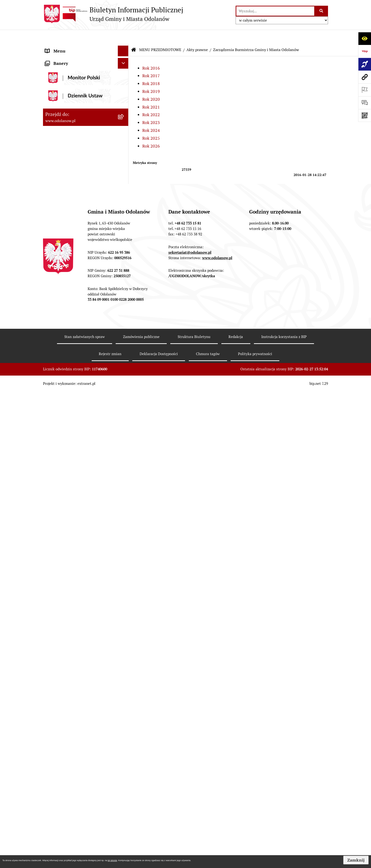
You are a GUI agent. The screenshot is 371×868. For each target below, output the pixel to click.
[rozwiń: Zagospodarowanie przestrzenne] (124, 353)
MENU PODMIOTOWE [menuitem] (66, 47)
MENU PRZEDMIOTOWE (160, 36)
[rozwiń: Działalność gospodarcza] (124, 401)
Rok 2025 (151, 124)
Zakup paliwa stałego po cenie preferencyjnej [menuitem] (73, 713)
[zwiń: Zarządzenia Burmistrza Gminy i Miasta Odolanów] (124, 106)
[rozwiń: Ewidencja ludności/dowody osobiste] (124, 414)
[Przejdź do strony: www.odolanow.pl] (365, 77)
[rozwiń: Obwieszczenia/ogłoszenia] (124, 462)
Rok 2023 (151, 108)
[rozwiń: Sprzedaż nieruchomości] (124, 476)
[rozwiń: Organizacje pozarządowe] (124, 503)
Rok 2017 (151, 61)
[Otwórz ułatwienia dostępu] (365, 38)
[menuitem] (86, 72)
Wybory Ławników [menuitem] (62, 817)
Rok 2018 (151, 69)
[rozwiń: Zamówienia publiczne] (124, 319)
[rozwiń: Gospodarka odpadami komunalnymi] (124, 380)
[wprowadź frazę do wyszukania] (275, 11)
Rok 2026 (151, 132)
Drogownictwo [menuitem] (59, 772)
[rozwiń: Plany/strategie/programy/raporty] (124, 490)
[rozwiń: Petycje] (124, 586)
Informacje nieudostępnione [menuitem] (72, 682)
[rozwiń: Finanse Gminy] (124, 277)
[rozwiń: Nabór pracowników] (124, 448)
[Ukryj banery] (123, 829)
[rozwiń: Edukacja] (124, 517)
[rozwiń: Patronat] (124, 545)
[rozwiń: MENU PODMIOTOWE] (124, 48)
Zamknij (356, 860)
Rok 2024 (151, 116)
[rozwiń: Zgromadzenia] (124, 572)
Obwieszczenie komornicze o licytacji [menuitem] (80, 751)
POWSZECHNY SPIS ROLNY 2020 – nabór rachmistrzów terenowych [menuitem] (78, 786)
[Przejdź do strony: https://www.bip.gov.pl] (365, 51)
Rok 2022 (151, 100)
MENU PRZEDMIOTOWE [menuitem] (68, 58)
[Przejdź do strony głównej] (113, 14)
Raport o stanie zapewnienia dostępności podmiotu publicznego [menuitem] (78, 696)
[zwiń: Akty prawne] (124, 72)
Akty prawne (197, 36)
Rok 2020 (151, 85)
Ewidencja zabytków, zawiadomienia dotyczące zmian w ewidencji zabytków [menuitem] (79, 734)
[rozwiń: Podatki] (124, 291)
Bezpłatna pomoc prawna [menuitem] (69, 761)
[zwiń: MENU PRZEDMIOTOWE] (124, 58)
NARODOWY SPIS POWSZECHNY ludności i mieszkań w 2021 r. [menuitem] (77, 803)
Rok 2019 (151, 77)
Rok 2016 (151, 54)
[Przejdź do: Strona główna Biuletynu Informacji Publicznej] (134, 36)
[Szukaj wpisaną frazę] (321, 11)
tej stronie (112, 860)
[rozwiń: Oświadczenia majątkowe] (124, 627)
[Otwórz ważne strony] (365, 90)
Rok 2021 (151, 93)
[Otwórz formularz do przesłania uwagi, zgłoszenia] (365, 103)
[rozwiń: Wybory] (124, 614)
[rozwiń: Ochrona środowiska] (124, 367)
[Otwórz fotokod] (365, 115)
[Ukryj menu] (123, 37)
